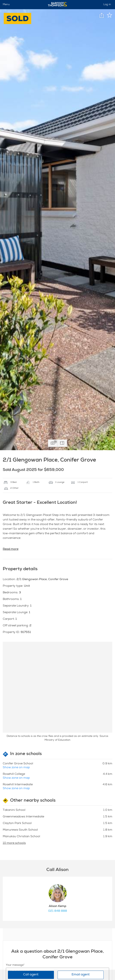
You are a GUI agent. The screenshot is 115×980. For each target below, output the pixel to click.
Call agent (31, 975)
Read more (11, 549)
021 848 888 (58, 911)
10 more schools (14, 843)
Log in (107, 5)
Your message (15, 965)
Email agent (81, 975)
